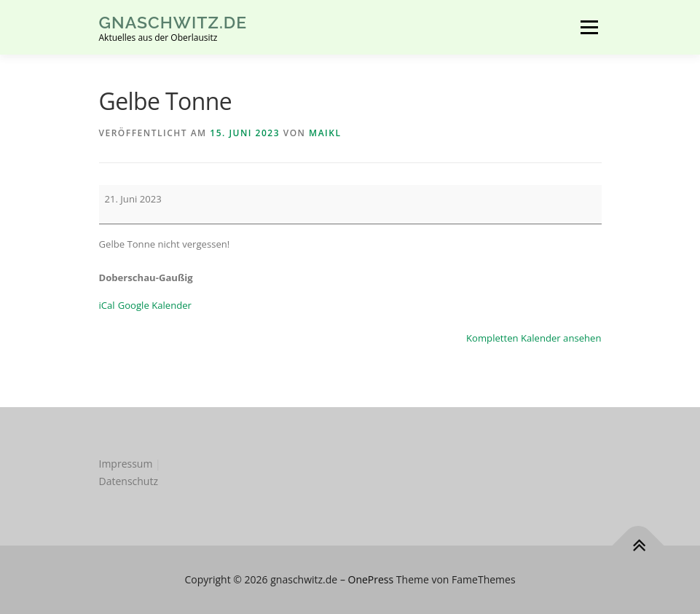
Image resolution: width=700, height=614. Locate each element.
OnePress (371, 579)
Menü (589, 27)
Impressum (126, 464)
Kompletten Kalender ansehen (534, 338)
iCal (107, 305)
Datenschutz (129, 481)
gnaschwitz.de (173, 22)
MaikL (325, 133)
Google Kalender (155, 305)
